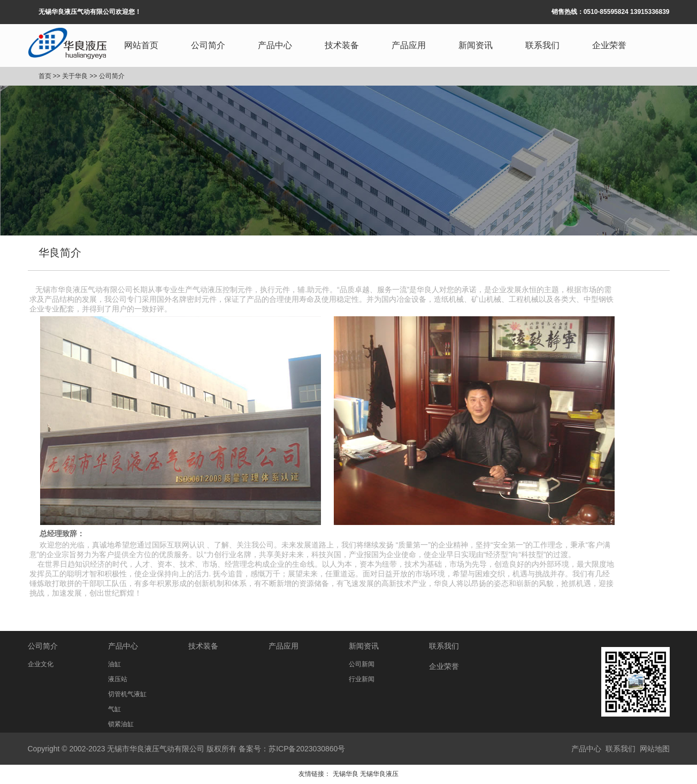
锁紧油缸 (121, 724)
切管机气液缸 (127, 694)
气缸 (114, 709)
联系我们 (542, 45)
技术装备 (342, 45)
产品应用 (409, 45)
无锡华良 (346, 774)
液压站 (118, 679)
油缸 (114, 664)
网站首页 (141, 45)
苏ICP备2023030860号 (307, 749)
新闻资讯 (476, 45)
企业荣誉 (609, 45)
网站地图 (655, 749)
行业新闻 (362, 679)
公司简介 (208, 45)
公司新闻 (362, 664)
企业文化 (41, 664)
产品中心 (275, 45)
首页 (45, 76)
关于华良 (75, 76)
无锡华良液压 (379, 774)
